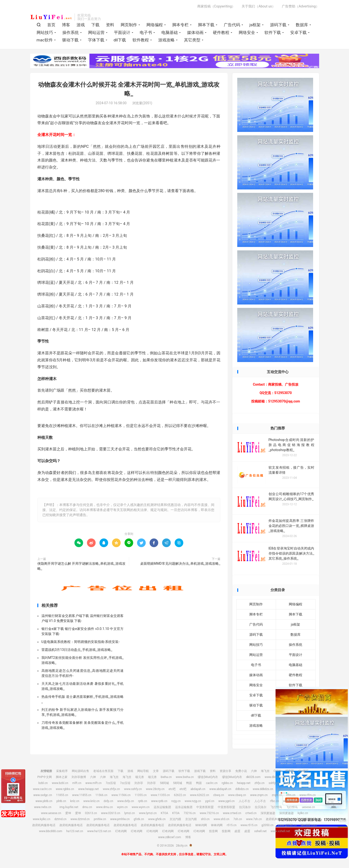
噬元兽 (140, 777)
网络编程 (155, 25)
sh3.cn (205, 819)
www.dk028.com (275, 777)
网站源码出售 (80, 771)
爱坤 (68, 813)
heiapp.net (244, 783)
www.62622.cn (200, 795)
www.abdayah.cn (220, 789)
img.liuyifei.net (69, 807)
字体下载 (96, 40)
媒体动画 (195, 32)
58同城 (165, 783)
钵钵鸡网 (201, 825)
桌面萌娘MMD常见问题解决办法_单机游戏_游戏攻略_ (180, 564)
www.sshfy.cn (133, 789)
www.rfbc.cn (291, 801)
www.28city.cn (155, 789)
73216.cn (190, 813)
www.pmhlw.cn (120, 819)
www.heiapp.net (88, 789)
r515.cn (231, 825)
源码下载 (278, 25)
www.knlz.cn (91, 801)
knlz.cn (75, 801)
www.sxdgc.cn (43, 795)
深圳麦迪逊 (268, 813)
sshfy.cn (274, 783)
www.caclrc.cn (42, 789)
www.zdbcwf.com (169, 837)
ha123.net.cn (75, 831)
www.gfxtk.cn (157, 819)
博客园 (290, 771)
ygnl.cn (210, 801)
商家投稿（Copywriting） (216, 6)
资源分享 (225, 771)
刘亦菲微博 (79, 777)
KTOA (164, 813)
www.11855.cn (82, 795)
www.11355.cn (160, 795)
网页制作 (129, 25)
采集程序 (62, 771)
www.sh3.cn (221, 819)
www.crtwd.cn (232, 813)
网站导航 (143, 771)
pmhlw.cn (100, 819)
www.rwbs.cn (43, 807)
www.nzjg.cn (193, 801)
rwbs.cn (308, 801)
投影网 (226, 831)
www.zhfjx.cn (111, 789)
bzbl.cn (43, 783)
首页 (51, 25)
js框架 (255, 25)
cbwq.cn (219, 795)
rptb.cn (143, 801)
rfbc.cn (274, 801)
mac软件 (45, 40)
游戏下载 (200, 771)
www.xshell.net (280, 831)
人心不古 (244, 801)
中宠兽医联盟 (205, 807)
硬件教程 (221, 32)
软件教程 (141, 40)
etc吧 (172, 789)
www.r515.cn (249, 825)
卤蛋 (237, 831)
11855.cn (62, 795)
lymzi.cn (130, 813)
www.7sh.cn (254, 819)
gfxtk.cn (139, 819)
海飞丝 (265, 771)
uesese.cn (308, 807)
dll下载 (120, 40)
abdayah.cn (198, 789)
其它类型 (192, 40)
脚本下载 (206, 25)
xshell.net (260, 831)
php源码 (303, 771)
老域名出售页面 (103, 771)
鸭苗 (189, 783)
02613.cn (91, 813)
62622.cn (180, 795)
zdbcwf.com (302, 831)
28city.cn (51, 17)
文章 (156, 771)
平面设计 (122, 32)
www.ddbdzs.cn (263, 789)
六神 (254, 771)
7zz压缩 (111, 783)
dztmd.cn (60, 819)
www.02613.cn (111, 813)
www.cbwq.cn (237, 795)
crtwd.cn (251, 813)
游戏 (81, 25)
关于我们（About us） (258, 6)
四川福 (295, 777)
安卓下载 (298, 32)
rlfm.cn (291, 795)
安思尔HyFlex (286, 789)
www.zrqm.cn (259, 795)
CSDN (277, 771)
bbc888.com (309, 825)
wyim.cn (122, 807)
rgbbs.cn (227, 783)
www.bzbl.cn (60, 783)
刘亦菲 (139, 783)
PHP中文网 (45, 777)
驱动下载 (70, 40)
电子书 (146, 32)
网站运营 (96, 32)
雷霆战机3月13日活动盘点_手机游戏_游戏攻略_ (77, 650)
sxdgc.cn (289, 783)
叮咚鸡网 (121, 831)
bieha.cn (166, 777)
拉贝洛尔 (245, 807)
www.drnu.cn (105, 807)
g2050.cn (268, 825)
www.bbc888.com (51, 831)
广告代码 (232, 25)
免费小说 (241, 771)
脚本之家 (62, 777)
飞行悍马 (276, 807)
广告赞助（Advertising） (300, 6)
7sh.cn (238, 819)
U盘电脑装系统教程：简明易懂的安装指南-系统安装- (81, 642)
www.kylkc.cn (42, 819)
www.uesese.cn (51, 813)
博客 (66, 25)
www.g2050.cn (287, 825)
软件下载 (273, 32)
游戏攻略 (166, 40)
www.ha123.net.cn (99, 831)
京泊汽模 (175, 819)
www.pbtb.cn (44, 801)
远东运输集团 (162, 807)
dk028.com (253, 777)
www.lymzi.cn (148, 813)
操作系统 (71, 32)
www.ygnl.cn (227, 801)
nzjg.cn (176, 801)
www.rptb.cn (159, 801)
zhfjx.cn (260, 783)
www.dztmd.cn (80, 819)
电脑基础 (170, 32)
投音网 (213, 831)
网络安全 (247, 32)
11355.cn (141, 795)
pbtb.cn (61, 801)
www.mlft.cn (94, 783)
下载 (95, 25)
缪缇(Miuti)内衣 (208, 777)
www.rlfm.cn (307, 795)
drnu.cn (87, 807)
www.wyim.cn (141, 807)
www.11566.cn (121, 795)
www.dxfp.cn (126, 801)
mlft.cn (77, 783)
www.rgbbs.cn (65, 789)
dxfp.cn (108, 801)
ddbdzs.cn (242, 789)
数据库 (302, 25)
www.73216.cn (209, 813)
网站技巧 (45, 32)
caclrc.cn (212, 783)
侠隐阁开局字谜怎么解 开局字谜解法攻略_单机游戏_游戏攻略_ (81, 566)
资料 (110, 25)
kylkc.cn (303, 813)
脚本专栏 (180, 25)
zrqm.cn (277, 795)
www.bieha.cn (185, 777)
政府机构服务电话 (277, 819)
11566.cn (101, 795)
